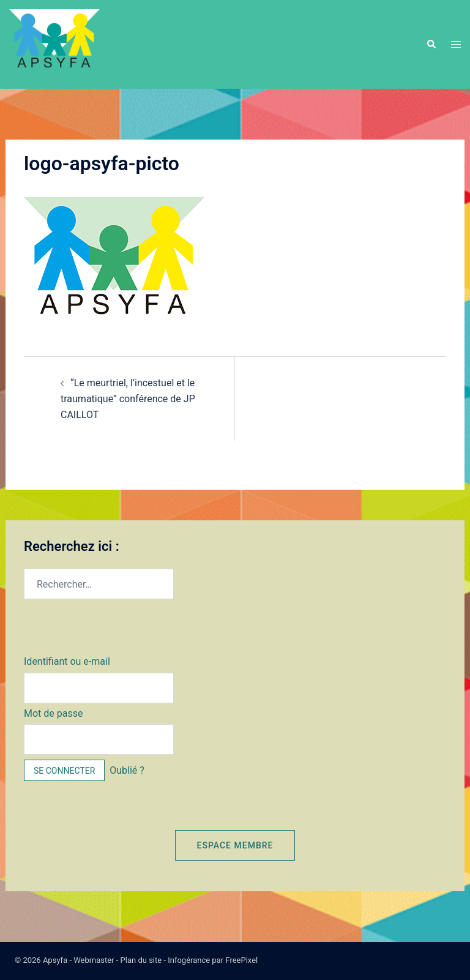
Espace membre (235, 845)
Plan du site (141, 960)
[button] (431, 44)
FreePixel (241, 960)
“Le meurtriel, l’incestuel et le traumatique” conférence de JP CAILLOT (128, 398)
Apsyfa (55, 960)
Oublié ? (127, 770)
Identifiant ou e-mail (67, 661)
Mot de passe (53, 713)
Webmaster (94, 960)
